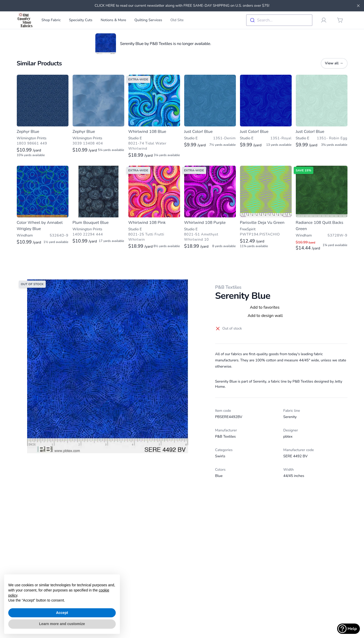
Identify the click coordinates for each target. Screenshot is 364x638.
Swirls (220, 456)
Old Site (177, 20)
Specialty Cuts (81, 20)
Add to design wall (265, 316)
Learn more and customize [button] (62, 624)
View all (334, 63)
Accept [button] (62, 613)
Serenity (290, 417)
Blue (219, 476)
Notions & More (114, 20)
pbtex (288, 436)
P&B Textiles (228, 287)
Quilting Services (148, 20)
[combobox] (279, 20)
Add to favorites (265, 307)
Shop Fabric (51, 20)
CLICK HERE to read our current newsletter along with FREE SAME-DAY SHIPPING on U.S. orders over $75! (182, 6)
